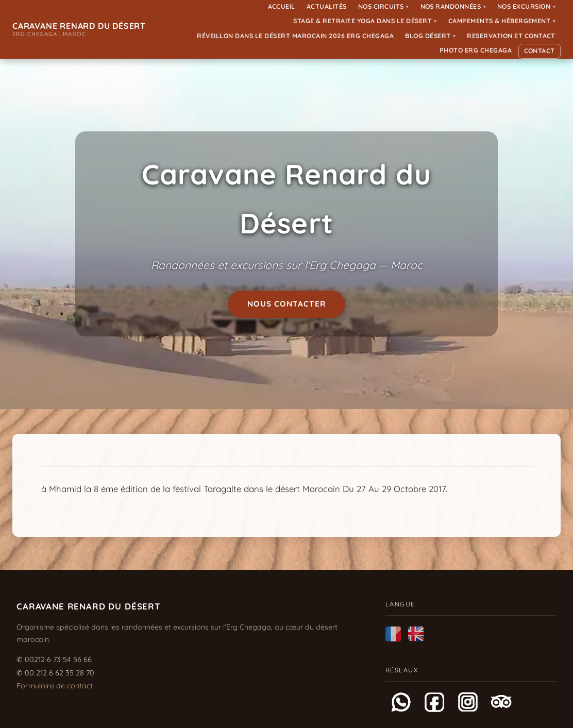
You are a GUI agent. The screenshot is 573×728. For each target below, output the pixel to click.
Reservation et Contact (511, 36)
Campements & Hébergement (502, 21)
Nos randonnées (453, 6)
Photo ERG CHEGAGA (476, 50)
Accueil (282, 6)
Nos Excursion (526, 6)
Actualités (327, 6)
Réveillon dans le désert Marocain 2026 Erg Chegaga (295, 36)
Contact (540, 51)
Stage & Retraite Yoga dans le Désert (365, 21)
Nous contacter (287, 304)
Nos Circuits (384, 6)
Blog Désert (430, 36)
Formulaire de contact (55, 686)
